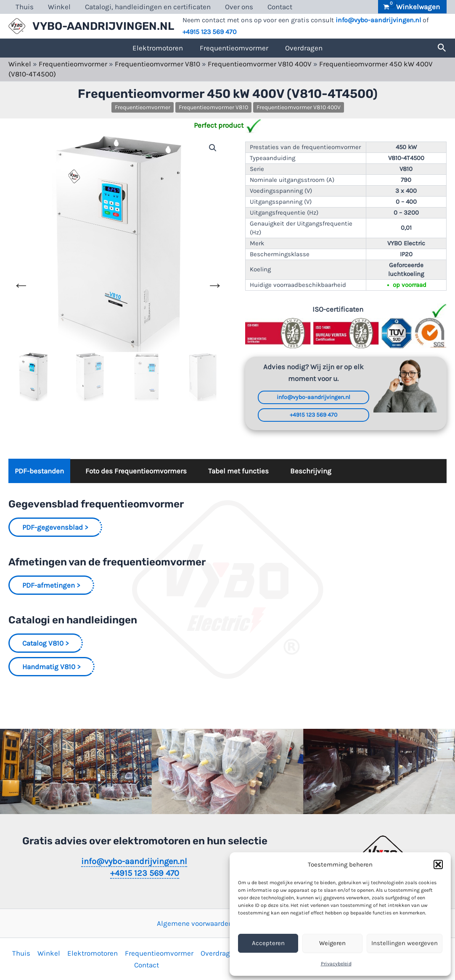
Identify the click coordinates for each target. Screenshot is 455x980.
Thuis (25, 7)
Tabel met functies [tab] (238, 471)
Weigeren (332, 943)
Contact (280, 7)
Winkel (59, 7)
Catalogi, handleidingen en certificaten (148, 7)
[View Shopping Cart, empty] (412, 7)
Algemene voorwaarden (195, 923)
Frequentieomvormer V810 (157, 64)
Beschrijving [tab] (311, 471)
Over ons (239, 7)
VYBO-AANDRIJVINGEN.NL (103, 26)
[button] (438, 864)
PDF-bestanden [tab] (39, 471)
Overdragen (304, 48)
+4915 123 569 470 (210, 32)
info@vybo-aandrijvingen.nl (378, 20)
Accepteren (268, 943)
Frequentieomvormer (234, 48)
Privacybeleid (336, 964)
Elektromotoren (158, 48)
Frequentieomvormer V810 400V (260, 64)
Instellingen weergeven (405, 943)
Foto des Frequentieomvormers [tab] (136, 471)
